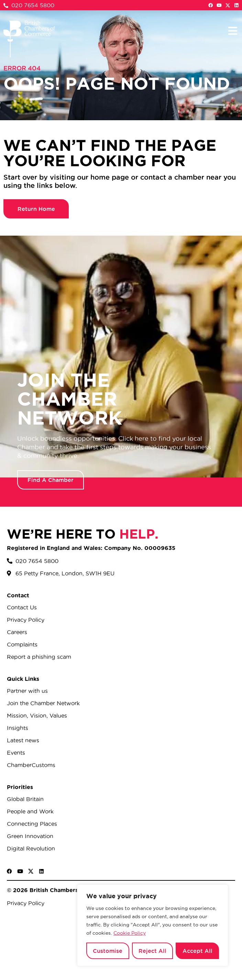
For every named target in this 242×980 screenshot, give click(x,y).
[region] (153, 925)
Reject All (152, 951)
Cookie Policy (130, 933)
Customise (108, 951)
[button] (233, 31)
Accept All (197, 951)
